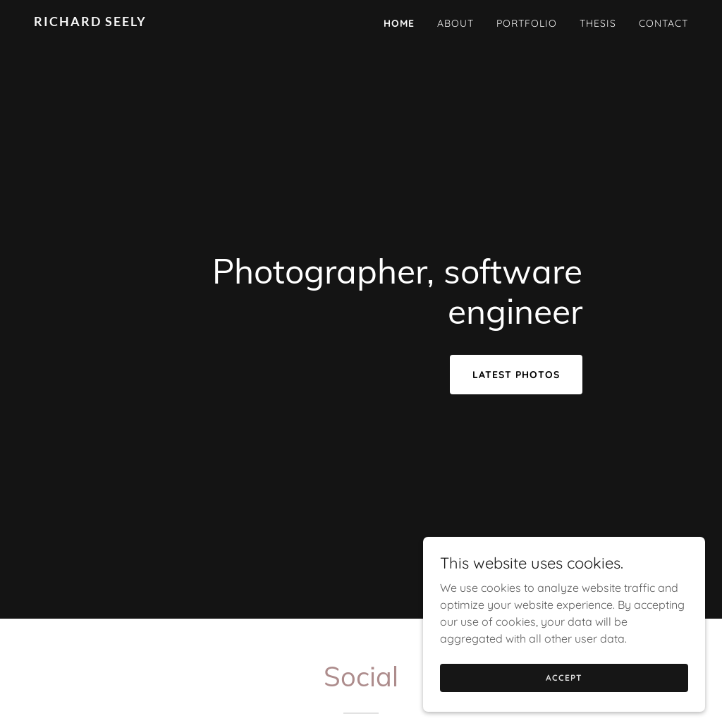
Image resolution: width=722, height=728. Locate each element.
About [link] (455, 23)
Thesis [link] (598, 23)
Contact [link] (663, 23)
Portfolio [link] (527, 23)
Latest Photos (516, 375)
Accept (564, 697)
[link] (148, 22)
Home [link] (399, 23)
